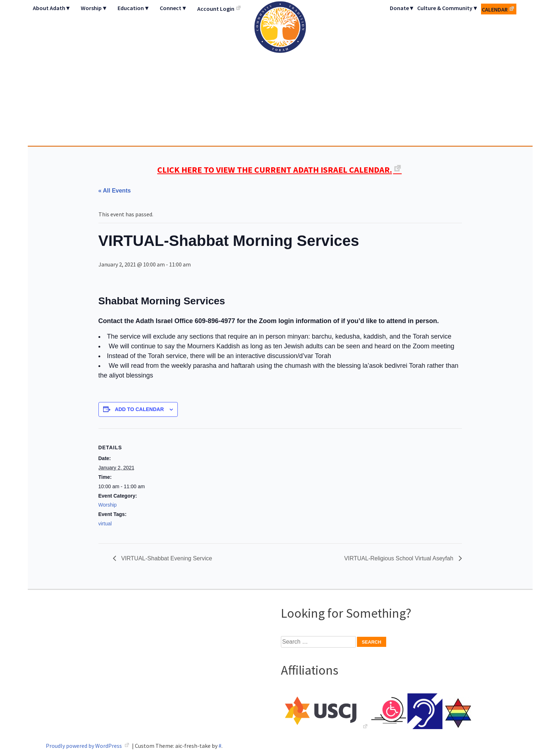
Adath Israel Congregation (280, 73)
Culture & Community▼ (448, 8)
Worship (108, 505)
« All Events (115, 191)
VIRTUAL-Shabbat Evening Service (166, 558)
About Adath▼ (52, 8)
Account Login (216, 9)
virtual (105, 524)
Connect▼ (173, 8)
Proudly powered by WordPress (84, 746)
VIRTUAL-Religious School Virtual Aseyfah (399, 558)
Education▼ (134, 8)
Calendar (495, 9)
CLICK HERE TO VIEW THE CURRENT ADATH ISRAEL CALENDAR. (275, 170)
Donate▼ (402, 8)
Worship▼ (94, 8)
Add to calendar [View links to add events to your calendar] (139, 409)
